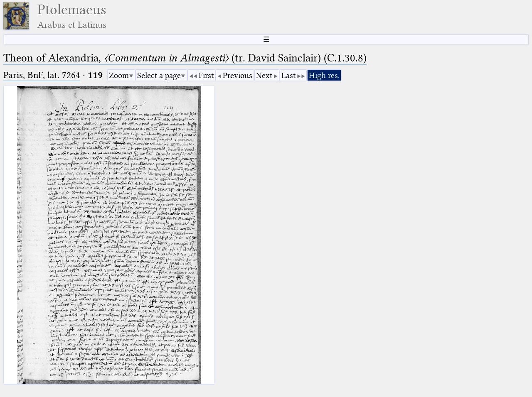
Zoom (119, 75)
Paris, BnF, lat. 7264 (42, 75)
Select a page (159, 75)
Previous (238, 75)
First (206, 75)
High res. (324, 75)
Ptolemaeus (72, 16)
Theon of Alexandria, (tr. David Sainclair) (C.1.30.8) (185, 58)
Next (264, 75)
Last (288, 75)
